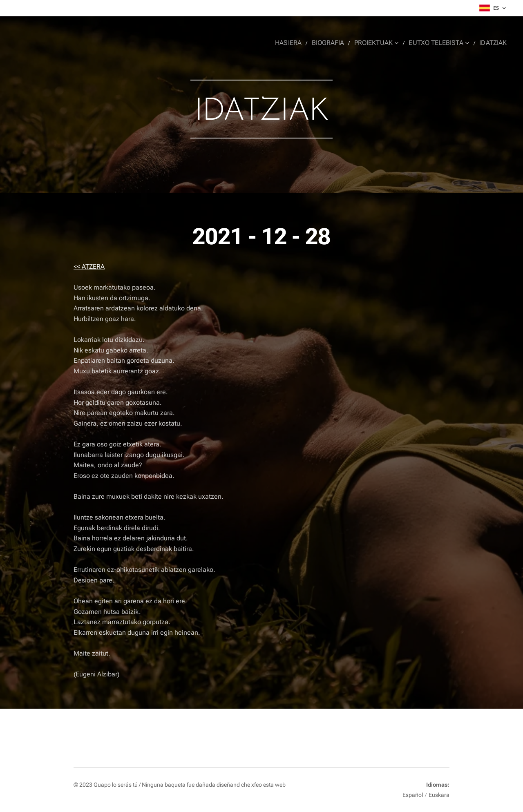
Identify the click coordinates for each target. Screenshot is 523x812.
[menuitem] (296, 43)
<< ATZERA (89, 267)
